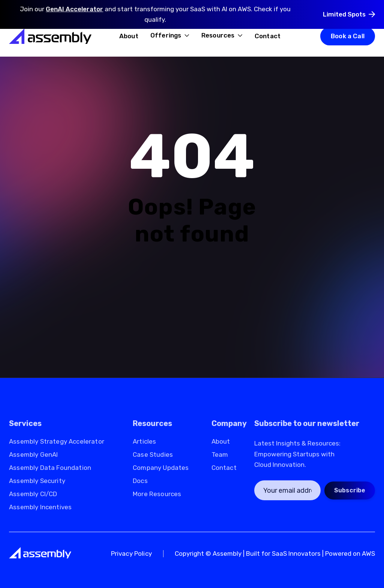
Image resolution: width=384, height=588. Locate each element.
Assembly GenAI (33, 455)
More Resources (157, 494)
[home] (50, 36)
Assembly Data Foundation (50, 468)
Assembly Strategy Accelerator (57, 442)
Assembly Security (37, 481)
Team (220, 455)
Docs (140, 481)
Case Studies (153, 455)
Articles (144, 442)
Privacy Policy (131, 554)
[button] (170, 36)
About (129, 36)
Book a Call (348, 36)
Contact (268, 36)
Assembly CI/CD (33, 494)
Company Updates (161, 468)
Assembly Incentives (40, 507)
